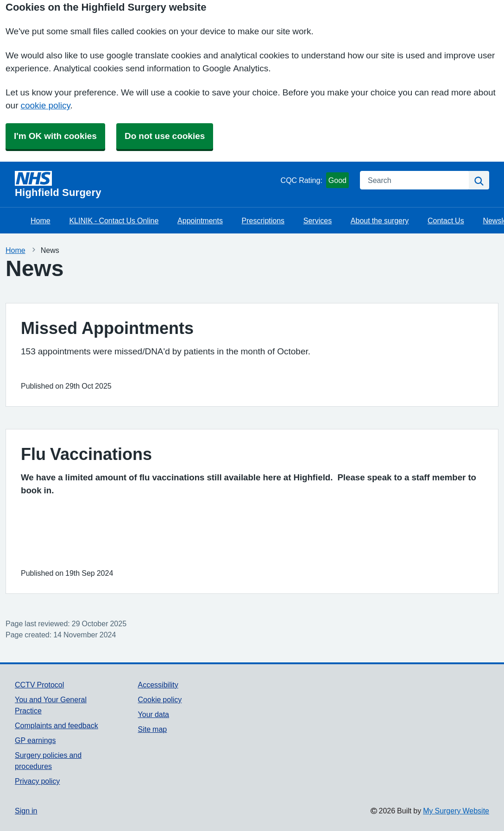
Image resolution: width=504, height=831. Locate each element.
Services (318, 220)
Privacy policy (37, 781)
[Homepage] (146, 184)
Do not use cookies (165, 136)
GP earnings (35, 740)
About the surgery (380, 220)
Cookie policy (160, 699)
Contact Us (446, 220)
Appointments (200, 220)
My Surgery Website (456, 811)
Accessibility (158, 685)
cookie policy (45, 105)
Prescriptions (263, 220)
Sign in (26, 811)
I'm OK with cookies (55, 136)
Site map (153, 729)
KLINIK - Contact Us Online (114, 220)
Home (41, 220)
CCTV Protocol (39, 685)
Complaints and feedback (57, 725)
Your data (154, 714)
